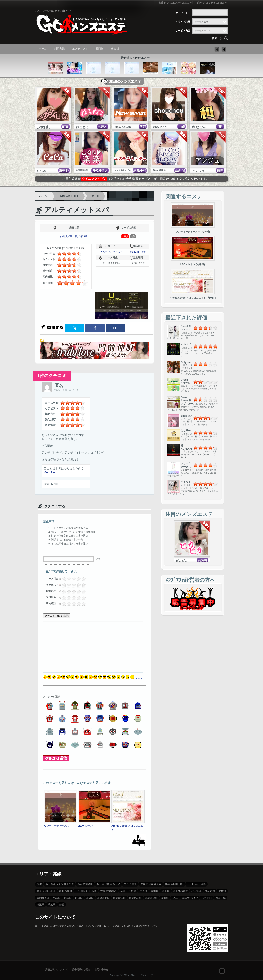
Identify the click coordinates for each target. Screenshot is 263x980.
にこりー (186, 431)
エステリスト (80, 49)
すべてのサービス (204, 31)
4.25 (82, 579)
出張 (61, 905)
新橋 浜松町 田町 (69, 196)
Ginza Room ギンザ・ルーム (188, 401)
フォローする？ (222, 971)
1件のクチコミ (52, 376)
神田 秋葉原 (65, 891)
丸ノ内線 (210, 891)
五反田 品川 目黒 (196, 884)
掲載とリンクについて (57, 970)
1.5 (68, 579)
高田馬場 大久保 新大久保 (60, 884)
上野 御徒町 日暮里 (86, 891)
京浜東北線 (103, 898)
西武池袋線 (135, 898)
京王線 (166, 891)
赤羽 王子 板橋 (128, 891)
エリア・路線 (183, 22)
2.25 (72, 579)
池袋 (39, 884)
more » (139, 678)
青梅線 (155, 891)
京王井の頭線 (180, 891)
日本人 (125, 236)
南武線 (57, 898)
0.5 (63, 579)
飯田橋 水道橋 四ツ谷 (108, 884)
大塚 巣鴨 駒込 (108, 891)
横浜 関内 (207, 898)
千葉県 (52, 905)
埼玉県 (40, 905)
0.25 (62, 579)
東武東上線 (151, 898)
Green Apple (184, 381)
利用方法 (59, 49)
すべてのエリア (202, 22)
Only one (186, 362)
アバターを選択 (52, 697)
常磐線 (165, 898)
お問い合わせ (101, 970)
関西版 (100, 49)
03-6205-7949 (138, 252)
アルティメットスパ (77, 210)
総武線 (68, 898)
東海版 (115, 49)
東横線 (222, 891)
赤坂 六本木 (130, 884)
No (53, 472)
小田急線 (196, 891)
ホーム (43, 49)
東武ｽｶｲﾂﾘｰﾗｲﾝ (190, 898)
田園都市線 (43, 898)
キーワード (182, 13)
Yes (46, 472)
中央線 (143, 891)
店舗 (133, 236)
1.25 (67, 579)
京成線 (90, 898)
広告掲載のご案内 (81, 970)
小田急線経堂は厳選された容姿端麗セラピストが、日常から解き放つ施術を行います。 (136, 179)
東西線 (79, 898)
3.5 (78, 579)
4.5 (83, 579)
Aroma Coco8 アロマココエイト (128, 826)
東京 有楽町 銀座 (46, 891)
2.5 (73, 579)
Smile (184, 416)
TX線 (175, 898)
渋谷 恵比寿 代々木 (151, 884)
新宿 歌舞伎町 (85, 884)
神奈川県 (221, 898)
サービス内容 (183, 31)
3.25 (77, 579)
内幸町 (96, 196)
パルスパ (186, 344)
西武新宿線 (119, 898)
